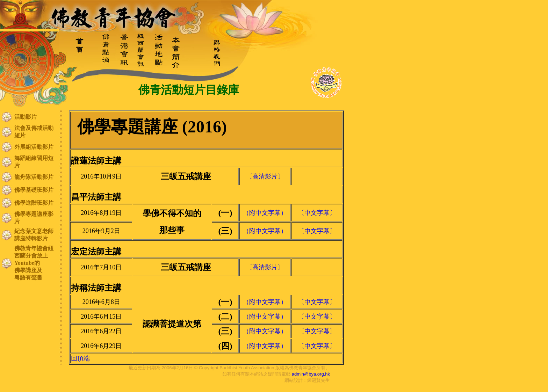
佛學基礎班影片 (34, 190)
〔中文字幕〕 (317, 213)
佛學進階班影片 (34, 203)
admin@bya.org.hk (311, 374)
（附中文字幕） (265, 213)
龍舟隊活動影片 (34, 177)
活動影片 (26, 117)
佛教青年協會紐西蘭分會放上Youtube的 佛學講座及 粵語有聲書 (34, 263)
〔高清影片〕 (265, 176)
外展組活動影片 (34, 147)
